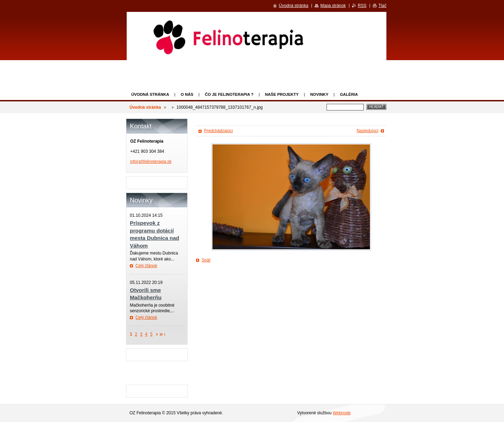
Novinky (319, 94)
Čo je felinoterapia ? (229, 94)
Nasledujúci (367, 131)
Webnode (342, 413)
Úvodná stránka (150, 94)
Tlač (382, 6)
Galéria (349, 94)
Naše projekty (282, 94)
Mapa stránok (333, 6)
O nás (187, 94)
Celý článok (146, 266)
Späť (206, 260)
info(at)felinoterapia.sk (151, 162)
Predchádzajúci (218, 131)
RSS (362, 6)
